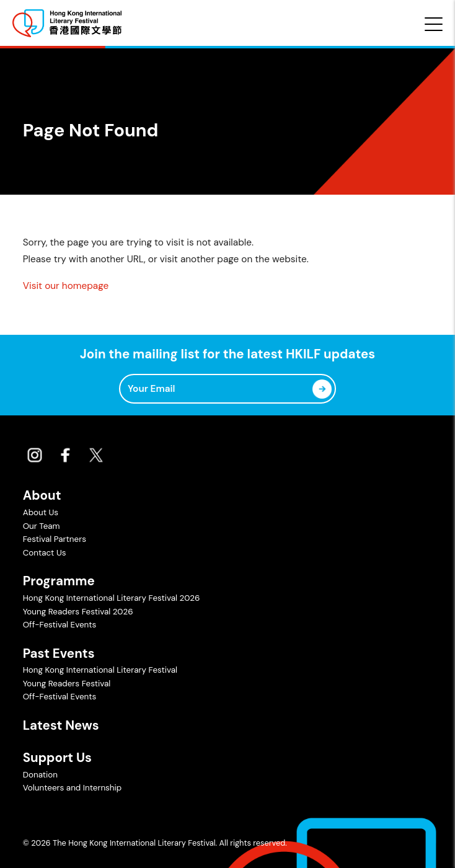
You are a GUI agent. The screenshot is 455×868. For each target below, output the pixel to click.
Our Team (42, 526)
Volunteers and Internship (73, 788)
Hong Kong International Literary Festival (100, 670)
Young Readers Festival (67, 684)
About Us (41, 512)
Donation (40, 775)
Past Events (59, 653)
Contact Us (45, 553)
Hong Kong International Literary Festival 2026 (112, 598)
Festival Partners (55, 539)
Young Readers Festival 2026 (78, 612)
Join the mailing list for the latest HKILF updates (227, 354)
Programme (59, 581)
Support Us (57, 758)
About (42, 495)
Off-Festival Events (60, 625)
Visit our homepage (66, 286)
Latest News (61, 725)
